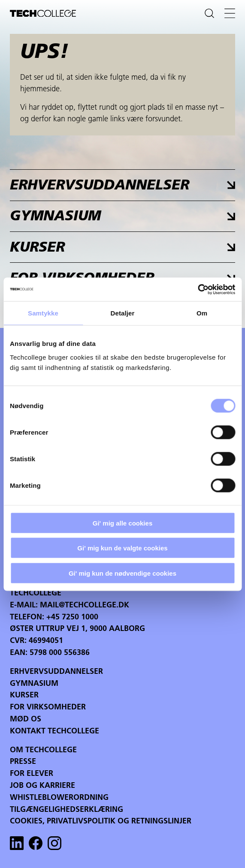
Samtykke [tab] (43, 313)
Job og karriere (42, 786)
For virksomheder (48, 707)
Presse (23, 762)
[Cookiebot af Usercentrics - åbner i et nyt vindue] (198, 289)
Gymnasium (34, 684)
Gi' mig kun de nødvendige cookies (122, 573)
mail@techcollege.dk (85, 605)
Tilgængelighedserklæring (67, 810)
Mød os (26, 719)
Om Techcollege (43, 750)
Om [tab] (202, 313)
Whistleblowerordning (59, 798)
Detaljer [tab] (123, 313)
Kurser (24, 695)
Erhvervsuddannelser (56, 672)
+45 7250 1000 (72, 617)
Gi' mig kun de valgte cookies (122, 548)
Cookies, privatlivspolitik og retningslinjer (101, 821)
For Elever (32, 774)
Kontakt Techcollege (54, 731)
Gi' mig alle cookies (122, 523)
